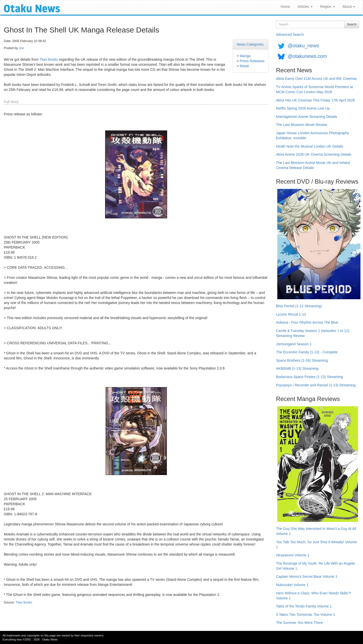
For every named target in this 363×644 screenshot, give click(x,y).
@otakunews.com (307, 56)
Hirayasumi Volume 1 (293, 555)
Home (285, 7)
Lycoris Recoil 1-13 (291, 314)
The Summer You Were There (299, 623)
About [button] (349, 7)
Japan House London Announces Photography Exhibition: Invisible (313, 135)
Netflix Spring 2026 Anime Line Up (303, 108)
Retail (244, 66)
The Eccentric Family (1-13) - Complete (307, 352)
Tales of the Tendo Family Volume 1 (304, 606)
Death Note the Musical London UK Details (310, 146)
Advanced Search (290, 35)
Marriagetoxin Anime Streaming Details (307, 117)
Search (352, 24)
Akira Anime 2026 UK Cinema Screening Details (314, 154)
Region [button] (327, 7)
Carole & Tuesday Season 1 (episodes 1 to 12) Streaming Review (313, 333)
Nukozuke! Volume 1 (292, 585)
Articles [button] (305, 7)
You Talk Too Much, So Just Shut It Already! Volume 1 (316, 545)
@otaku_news (303, 46)
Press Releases (252, 61)
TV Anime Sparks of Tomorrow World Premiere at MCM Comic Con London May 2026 (314, 89)
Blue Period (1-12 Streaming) (299, 306)
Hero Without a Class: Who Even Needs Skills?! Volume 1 (313, 596)
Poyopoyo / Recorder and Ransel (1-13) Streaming (316, 385)
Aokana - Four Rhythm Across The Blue (307, 322)
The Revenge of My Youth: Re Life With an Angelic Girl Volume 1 (316, 566)
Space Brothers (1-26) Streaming (302, 360)
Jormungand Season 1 (294, 344)
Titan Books (49, 59)
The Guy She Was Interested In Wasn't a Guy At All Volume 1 (316, 531)
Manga (245, 56)
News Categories (250, 44)
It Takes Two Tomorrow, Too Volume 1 (306, 615)
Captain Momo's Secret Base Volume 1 (307, 577)
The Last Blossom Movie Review (302, 125)
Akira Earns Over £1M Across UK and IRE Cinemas (316, 79)
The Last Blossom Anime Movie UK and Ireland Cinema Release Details (313, 165)
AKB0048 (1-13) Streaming (297, 368)
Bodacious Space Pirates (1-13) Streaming (309, 377)
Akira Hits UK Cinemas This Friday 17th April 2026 (315, 100)
